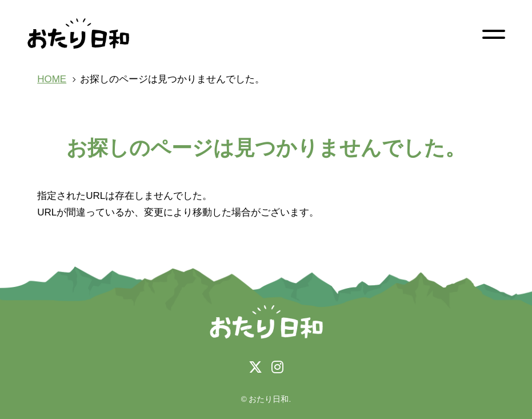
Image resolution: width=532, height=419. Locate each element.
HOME (52, 79)
